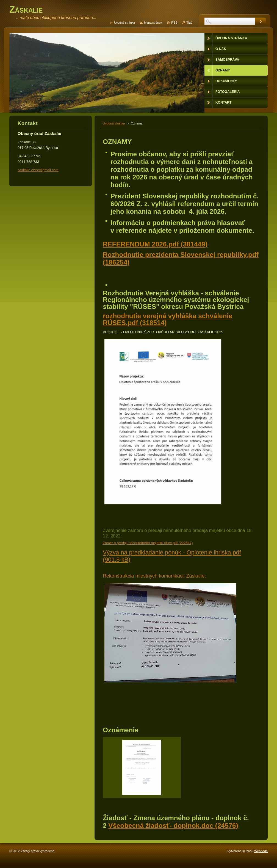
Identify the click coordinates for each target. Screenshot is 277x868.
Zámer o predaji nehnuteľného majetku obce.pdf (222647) (148, 543)
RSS (174, 23)
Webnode (261, 851)
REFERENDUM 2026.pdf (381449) (155, 244)
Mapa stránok (153, 23)
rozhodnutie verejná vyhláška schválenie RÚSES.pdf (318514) (168, 319)
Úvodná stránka (114, 123)
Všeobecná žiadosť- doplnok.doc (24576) (173, 826)
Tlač (189, 23)
